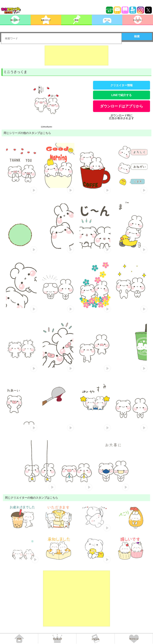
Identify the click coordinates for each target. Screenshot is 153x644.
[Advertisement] (76, 55)
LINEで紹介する (122, 95)
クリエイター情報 (122, 85)
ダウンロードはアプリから (122, 106)
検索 (137, 36)
